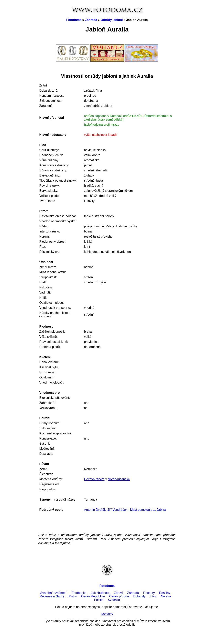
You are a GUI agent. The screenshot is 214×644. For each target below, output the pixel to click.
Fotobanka (79, 593)
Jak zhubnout (100, 593)
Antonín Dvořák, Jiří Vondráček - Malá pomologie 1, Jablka (125, 510)
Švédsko (114, 600)
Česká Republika (93, 596)
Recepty (149, 593)
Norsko (166, 596)
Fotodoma (74, 20)
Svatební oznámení (54, 593)
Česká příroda (119, 596)
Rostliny (165, 593)
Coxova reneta (94, 479)
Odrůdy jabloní (112, 20)
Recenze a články (52, 596)
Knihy (73, 596)
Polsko (99, 600)
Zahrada (91, 20)
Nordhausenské (119, 479)
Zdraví (118, 593)
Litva (153, 596)
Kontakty (107, 614)
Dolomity (139, 596)
